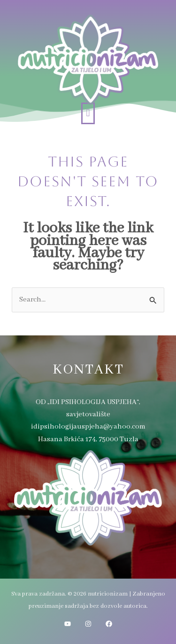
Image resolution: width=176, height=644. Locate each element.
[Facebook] (109, 624)
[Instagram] (88, 624)
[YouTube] (68, 624)
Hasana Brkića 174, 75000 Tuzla (88, 439)
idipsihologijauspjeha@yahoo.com (88, 427)
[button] (88, 113)
